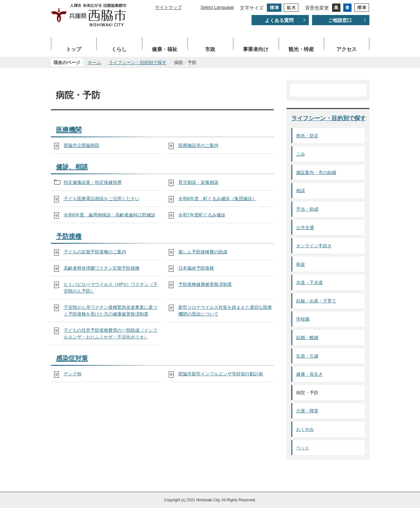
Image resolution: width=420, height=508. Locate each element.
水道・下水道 (310, 282)
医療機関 (69, 130)
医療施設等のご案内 (198, 145)
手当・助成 (307, 209)
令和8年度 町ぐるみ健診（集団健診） (217, 199)
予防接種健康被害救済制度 (205, 284)
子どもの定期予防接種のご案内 (95, 252)
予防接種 (69, 236)
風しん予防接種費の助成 (203, 252)
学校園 (303, 319)
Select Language (217, 7)
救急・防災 (307, 136)
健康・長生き (310, 374)
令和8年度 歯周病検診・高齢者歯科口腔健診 (110, 215)
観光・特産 (301, 49)
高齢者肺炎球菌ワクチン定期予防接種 (102, 268)
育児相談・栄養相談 (198, 182)
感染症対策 (72, 358)
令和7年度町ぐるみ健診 (202, 215)
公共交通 (305, 228)
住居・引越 (307, 356)
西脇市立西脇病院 (82, 145)
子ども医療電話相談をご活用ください (102, 199)
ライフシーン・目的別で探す (138, 62)
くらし (119, 49)
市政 (210, 49)
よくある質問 (279, 20)
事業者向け (256, 49)
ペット (303, 448)
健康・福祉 (165, 49)
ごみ (301, 154)
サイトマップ (168, 7)
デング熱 (73, 374)
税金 (301, 264)
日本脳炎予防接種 (196, 268)
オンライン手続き (314, 246)
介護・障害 (307, 411)
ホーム (94, 62)
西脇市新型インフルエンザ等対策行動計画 (221, 374)
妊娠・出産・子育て (316, 301)
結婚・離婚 (307, 337)
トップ (74, 49)
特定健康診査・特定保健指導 (93, 182)
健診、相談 (72, 167)
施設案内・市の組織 (316, 172)
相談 (301, 191)
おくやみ (305, 429)
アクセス (346, 49)
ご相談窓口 (340, 20)
